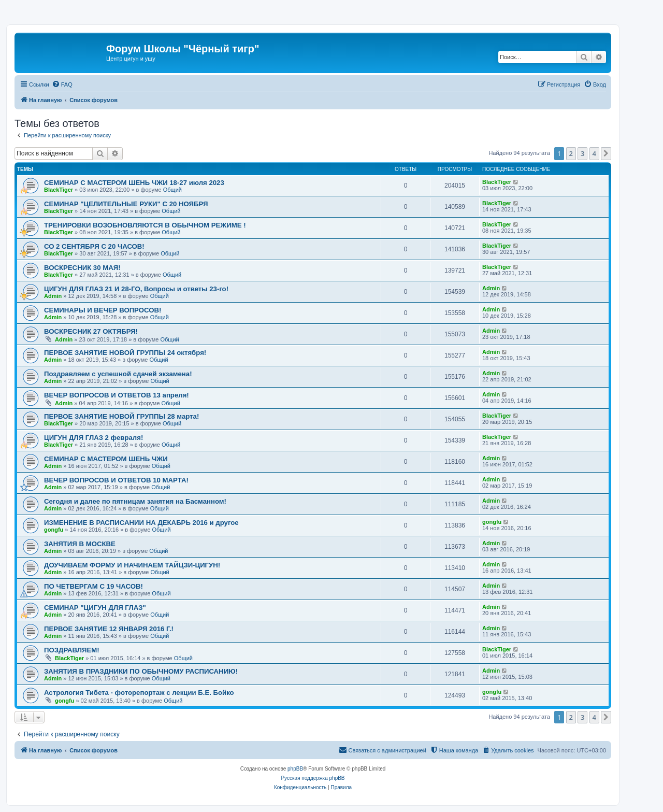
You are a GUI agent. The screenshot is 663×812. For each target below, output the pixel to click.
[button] (606, 153)
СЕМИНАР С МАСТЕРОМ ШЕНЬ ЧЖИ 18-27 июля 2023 (134, 183)
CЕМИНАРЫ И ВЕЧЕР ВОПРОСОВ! (103, 310)
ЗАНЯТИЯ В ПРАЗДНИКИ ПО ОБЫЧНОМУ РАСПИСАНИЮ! (141, 671)
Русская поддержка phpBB (313, 778)
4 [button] (594, 153)
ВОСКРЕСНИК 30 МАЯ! (82, 268)
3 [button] (582, 153)
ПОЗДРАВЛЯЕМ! (72, 650)
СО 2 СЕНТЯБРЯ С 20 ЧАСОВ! (94, 246)
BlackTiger (59, 190)
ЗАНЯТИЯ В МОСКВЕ (80, 544)
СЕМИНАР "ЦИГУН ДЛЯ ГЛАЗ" (95, 608)
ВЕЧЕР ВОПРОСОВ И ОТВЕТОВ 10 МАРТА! (116, 480)
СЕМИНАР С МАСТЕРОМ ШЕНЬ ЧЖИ (106, 459)
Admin (53, 296)
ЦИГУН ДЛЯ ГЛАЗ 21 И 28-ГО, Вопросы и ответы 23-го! (136, 289)
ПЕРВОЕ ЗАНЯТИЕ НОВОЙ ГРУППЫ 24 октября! (125, 353)
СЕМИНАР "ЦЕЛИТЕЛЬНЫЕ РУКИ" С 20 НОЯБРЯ (126, 204)
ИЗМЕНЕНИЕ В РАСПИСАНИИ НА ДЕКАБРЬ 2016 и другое (141, 523)
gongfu (54, 530)
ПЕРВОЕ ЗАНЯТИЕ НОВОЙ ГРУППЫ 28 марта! (121, 416)
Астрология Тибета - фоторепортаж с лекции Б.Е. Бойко (139, 693)
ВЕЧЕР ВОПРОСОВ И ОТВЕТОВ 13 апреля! (117, 395)
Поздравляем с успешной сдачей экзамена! (118, 374)
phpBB (295, 769)
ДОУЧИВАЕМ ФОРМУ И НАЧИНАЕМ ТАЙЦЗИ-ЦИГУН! (132, 565)
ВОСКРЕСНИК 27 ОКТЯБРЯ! (91, 331)
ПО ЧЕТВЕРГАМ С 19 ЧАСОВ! (93, 586)
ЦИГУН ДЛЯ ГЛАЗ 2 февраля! (93, 438)
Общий (172, 190)
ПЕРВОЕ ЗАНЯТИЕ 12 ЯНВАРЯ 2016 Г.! (109, 629)
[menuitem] (62, 84)
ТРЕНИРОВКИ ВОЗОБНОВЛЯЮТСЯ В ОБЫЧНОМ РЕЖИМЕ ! (145, 225)
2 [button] (571, 153)
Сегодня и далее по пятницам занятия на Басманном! (135, 501)
